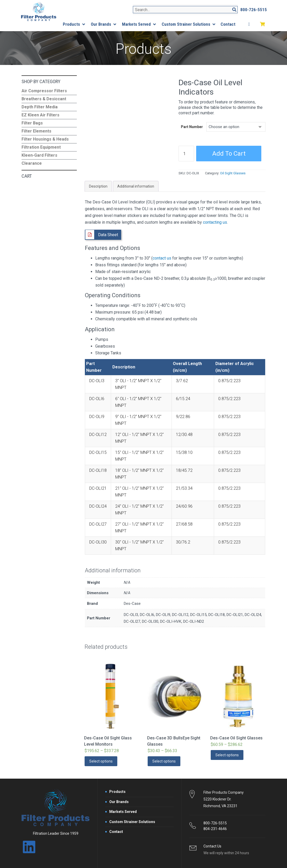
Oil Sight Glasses (233, 173)
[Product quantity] (186, 154)
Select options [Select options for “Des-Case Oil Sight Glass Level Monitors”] (101, 761)
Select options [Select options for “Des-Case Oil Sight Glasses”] (227, 755)
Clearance (32, 163)
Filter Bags (32, 123)
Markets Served (123, 812)
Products (117, 792)
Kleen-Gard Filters (39, 155)
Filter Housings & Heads (45, 139)
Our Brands (119, 802)
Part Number (192, 127)
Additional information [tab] (136, 186)
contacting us (215, 222)
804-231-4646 (215, 829)
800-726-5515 (215, 823)
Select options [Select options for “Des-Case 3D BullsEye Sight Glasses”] (164, 761)
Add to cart (229, 154)
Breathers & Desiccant (44, 99)
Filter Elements (36, 131)
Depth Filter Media (40, 107)
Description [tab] (98, 186)
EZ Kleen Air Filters (40, 115)
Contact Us (212, 846)
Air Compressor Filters (44, 91)
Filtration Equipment (41, 147)
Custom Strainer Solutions (132, 822)
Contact (116, 832)
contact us (162, 258)
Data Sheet (108, 235)
